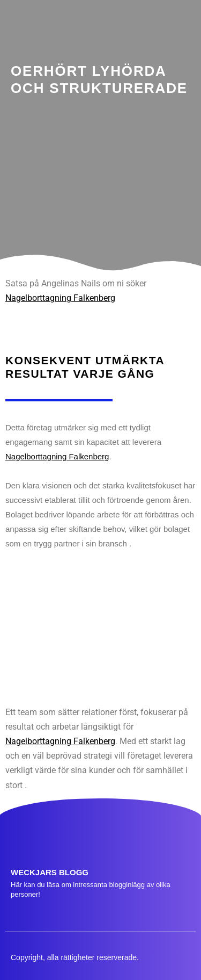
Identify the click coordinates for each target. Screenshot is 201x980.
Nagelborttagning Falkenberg (60, 298)
